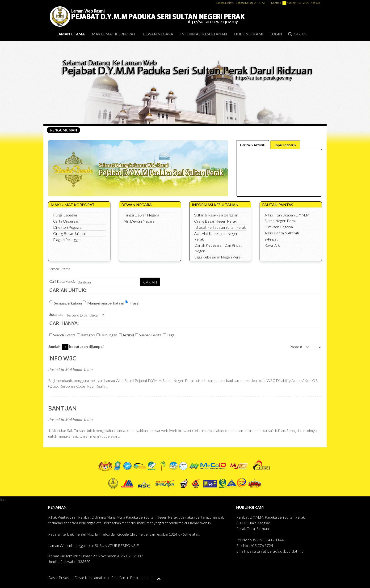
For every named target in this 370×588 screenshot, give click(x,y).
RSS (299, 3)
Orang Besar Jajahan (70, 233)
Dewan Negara (158, 34)
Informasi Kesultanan (204, 34)
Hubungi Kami (249, 34)
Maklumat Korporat (114, 34)
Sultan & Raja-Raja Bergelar (216, 215)
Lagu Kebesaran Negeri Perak (218, 257)
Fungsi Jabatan (65, 215)
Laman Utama (71, 34)
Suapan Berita (149, 335)
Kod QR (315, 3)
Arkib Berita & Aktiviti (282, 233)
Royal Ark (272, 245)
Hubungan (107, 335)
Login (276, 34)
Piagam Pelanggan (67, 239)
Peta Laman (140, 577)
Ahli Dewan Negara (139, 221)
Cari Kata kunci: (62, 281)
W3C (306, 3)
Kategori (86, 335)
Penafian (118, 577)
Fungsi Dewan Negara (141, 215)
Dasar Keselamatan (90, 577)
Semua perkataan (66, 303)
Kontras (274, 3)
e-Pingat (271, 239)
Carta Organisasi (66, 221)
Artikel (127, 335)
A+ (264, 3)
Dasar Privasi (59, 577)
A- (256, 3)
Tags (169, 335)
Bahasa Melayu (225, 3)
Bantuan (62, 408)
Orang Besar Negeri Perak (215, 221)
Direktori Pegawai (68, 227)
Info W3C (62, 358)
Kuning (289, 3)
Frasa (132, 303)
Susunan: (56, 314)
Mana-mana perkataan (103, 303)
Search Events (63, 335)
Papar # (296, 347)
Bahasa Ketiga (244, 3)
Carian (150, 282)
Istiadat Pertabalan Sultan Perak (220, 227)
